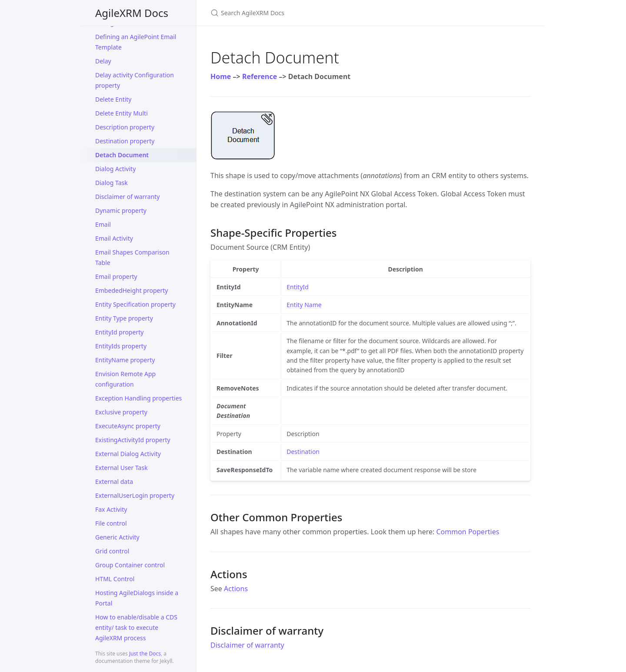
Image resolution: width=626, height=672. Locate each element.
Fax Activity (111, 509)
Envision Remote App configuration (125, 379)
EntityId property (119, 332)
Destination (303, 452)
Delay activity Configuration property (135, 80)
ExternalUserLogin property (135, 495)
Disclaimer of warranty (128, 197)
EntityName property (125, 360)
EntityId (298, 287)
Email (103, 224)
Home (221, 76)
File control (111, 523)
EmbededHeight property (132, 290)
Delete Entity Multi (122, 113)
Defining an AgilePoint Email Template (136, 42)
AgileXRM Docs (132, 13)
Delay (103, 61)
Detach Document (122, 155)
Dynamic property (121, 210)
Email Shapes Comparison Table (132, 257)
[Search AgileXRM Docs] (313, 13)
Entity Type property (124, 318)
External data (114, 482)
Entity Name (304, 305)
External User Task (122, 468)
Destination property (125, 141)
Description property (125, 127)
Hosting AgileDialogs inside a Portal (137, 598)
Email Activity (114, 238)
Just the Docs (145, 654)
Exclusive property (121, 412)
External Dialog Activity (128, 454)
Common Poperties (468, 532)
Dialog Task (112, 183)
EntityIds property (121, 346)
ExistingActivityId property (133, 440)
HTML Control (115, 579)
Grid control (112, 551)
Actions (236, 589)
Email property (116, 276)
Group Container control (130, 565)
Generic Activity (117, 537)
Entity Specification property (135, 304)
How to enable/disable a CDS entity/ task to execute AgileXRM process (136, 627)
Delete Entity (113, 99)
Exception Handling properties (138, 398)
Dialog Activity (115, 169)
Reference (260, 76)
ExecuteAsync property (128, 426)
